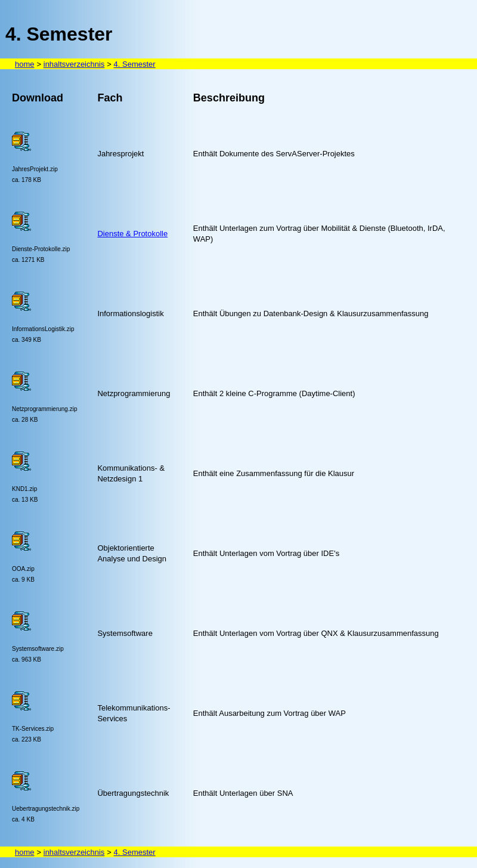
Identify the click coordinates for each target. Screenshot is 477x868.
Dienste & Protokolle (132, 234)
